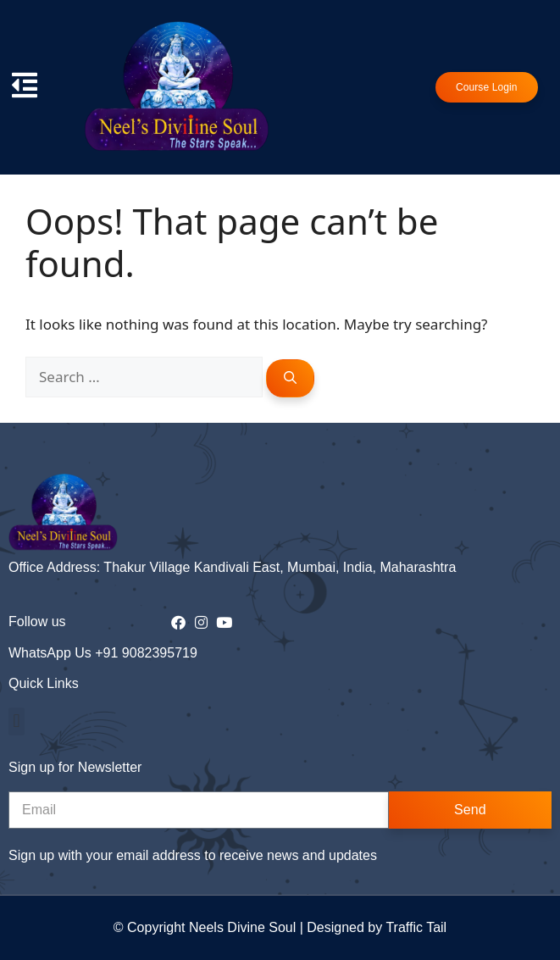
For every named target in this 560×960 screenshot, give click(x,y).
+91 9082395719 (146, 653)
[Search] (290, 378)
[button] (17, 721)
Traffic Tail (416, 927)
